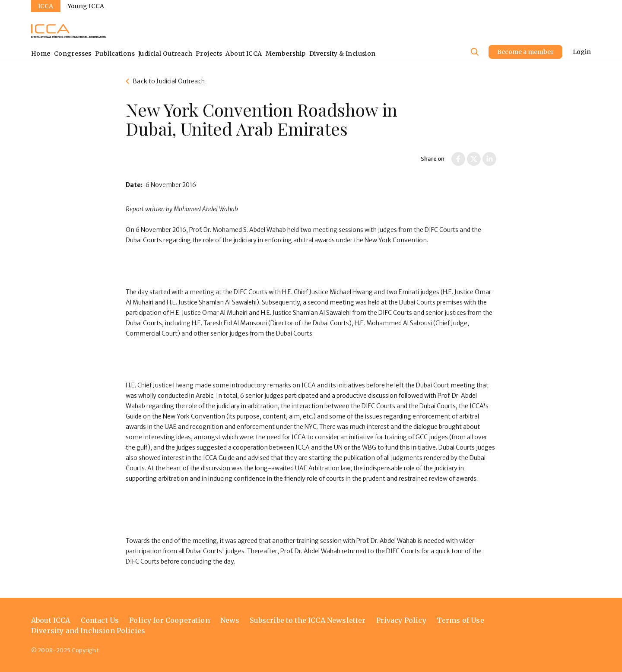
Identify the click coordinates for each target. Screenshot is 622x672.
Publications (115, 54)
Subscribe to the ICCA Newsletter (308, 620)
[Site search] (475, 52)
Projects (209, 54)
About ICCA (244, 54)
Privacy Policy (401, 620)
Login (582, 52)
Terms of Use (460, 620)
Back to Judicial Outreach (169, 81)
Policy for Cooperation (170, 620)
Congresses (73, 54)
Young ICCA (86, 6)
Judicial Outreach (165, 54)
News (230, 620)
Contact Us (100, 620)
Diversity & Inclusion (343, 54)
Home (41, 54)
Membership (286, 54)
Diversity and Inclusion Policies (88, 631)
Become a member (525, 52)
